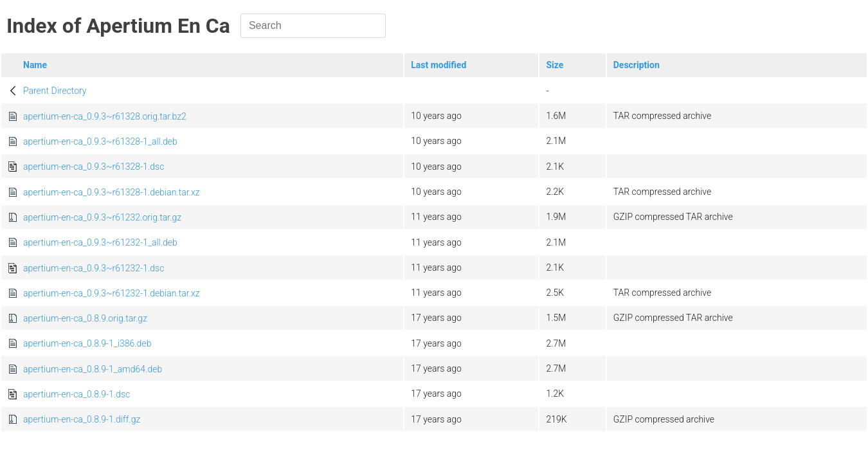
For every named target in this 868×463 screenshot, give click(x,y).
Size (555, 65)
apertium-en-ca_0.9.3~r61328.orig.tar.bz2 (105, 116)
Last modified (439, 65)
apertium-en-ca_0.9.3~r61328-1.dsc (94, 167)
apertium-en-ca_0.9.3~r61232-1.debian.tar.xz (112, 293)
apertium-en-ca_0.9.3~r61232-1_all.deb (100, 242)
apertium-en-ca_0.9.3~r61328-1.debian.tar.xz (112, 192)
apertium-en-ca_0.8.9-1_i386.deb (87, 343)
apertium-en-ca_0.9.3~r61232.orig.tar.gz (102, 217)
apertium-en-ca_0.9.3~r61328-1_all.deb (100, 141)
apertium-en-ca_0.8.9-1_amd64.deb (93, 369)
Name (35, 65)
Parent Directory (55, 91)
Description (637, 65)
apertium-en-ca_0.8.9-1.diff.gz (82, 419)
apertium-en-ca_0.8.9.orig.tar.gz (85, 318)
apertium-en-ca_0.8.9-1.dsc (77, 394)
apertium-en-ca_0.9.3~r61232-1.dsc (94, 268)
